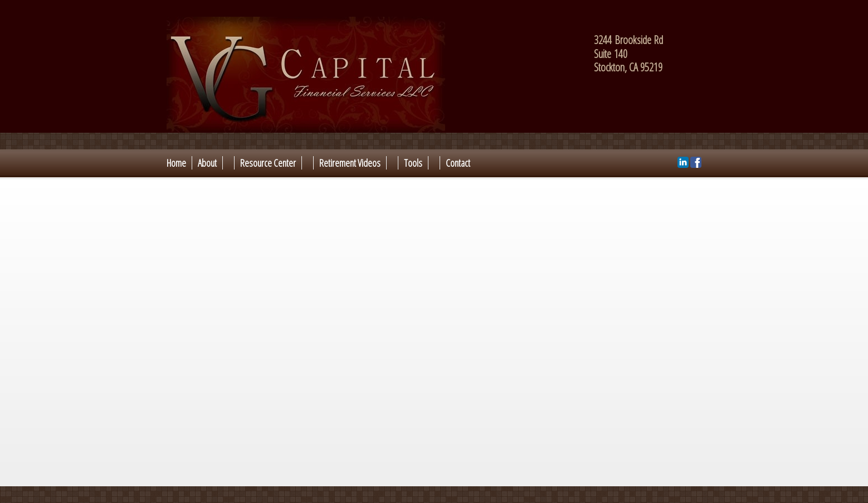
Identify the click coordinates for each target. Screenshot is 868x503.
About (207, 163)
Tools (413, 163)
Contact (458, 163)
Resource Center (268, 163)
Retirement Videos (350, 163)
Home (176, 163)
